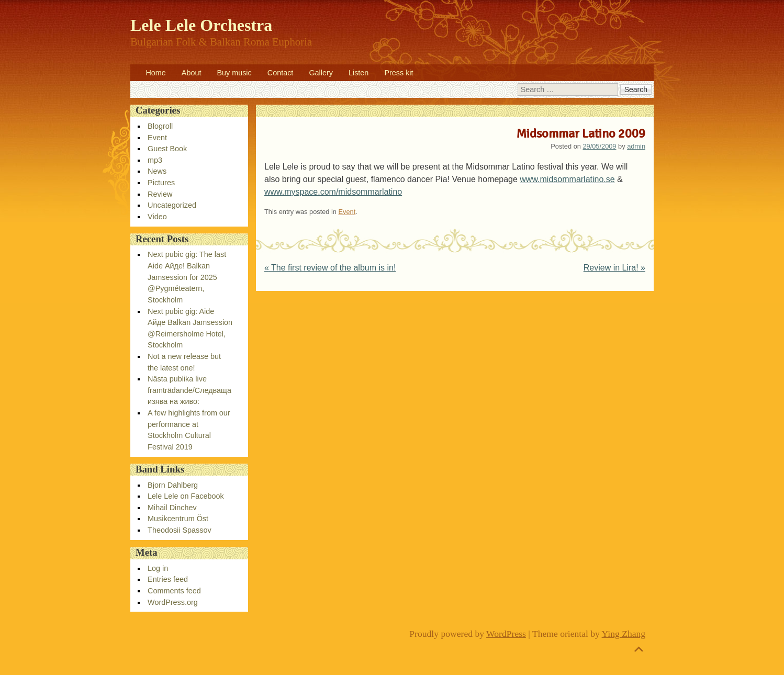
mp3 (155, 160)
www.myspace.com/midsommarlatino (333, 192)
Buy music (234, 73)
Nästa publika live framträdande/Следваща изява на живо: (189, 390)
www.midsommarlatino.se (567, 179)
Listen (359, 73)
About (192, 73)
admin (636, 146)
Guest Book (167, 149)
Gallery (321, 73)
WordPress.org (173, 602)
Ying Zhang (624, 634)
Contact (281, 73)
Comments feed (174, 591)
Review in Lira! (614, 268)
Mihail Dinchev (172, 508)
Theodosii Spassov (180, 530)
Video (157, 217)
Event (347, 212)
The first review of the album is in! (330, 268)
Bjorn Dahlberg (173, 485)
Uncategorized (172, 205)
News (157, 171)
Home (155, 73)
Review (160, 194)
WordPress (506, 634)
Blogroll (160, 126)
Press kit (399, 73)
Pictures (161, 183)
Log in (158, 568)
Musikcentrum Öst (178, 519)
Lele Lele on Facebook (186, 496)
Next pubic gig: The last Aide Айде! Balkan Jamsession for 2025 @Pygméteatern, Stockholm (187, 277)
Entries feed (168, 579)
